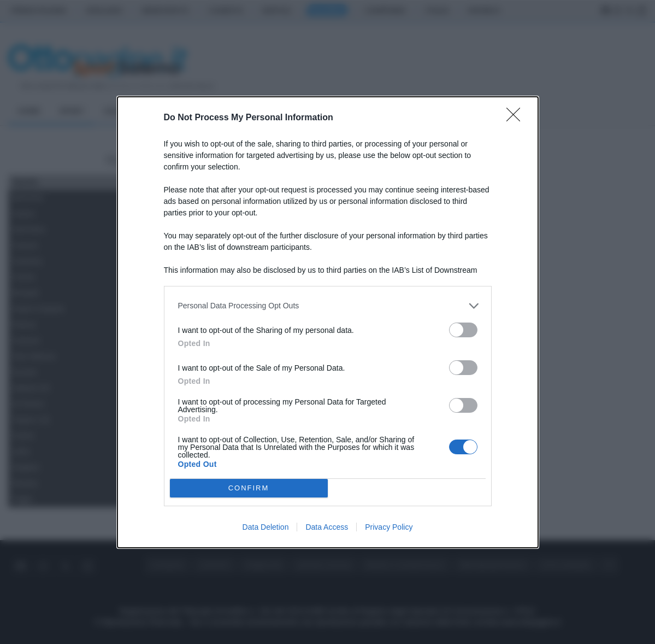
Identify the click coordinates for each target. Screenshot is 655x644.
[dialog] (328, 322)
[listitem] (328, 306)
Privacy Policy (389, 527)
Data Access (327, 527)
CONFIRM (249, 488)
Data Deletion (266, 527)
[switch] (463, 330)
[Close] (517, 118)
